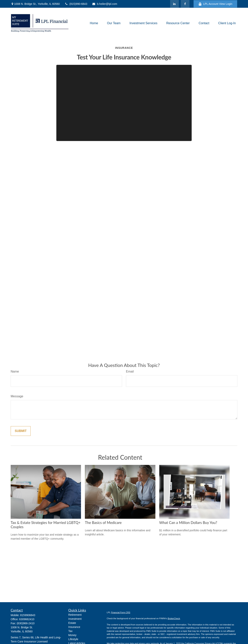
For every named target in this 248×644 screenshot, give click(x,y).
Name (15, 371)
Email (130, 371)
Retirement (75, 615)
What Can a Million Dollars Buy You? (188, 523)
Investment (75, 619)
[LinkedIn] (174, 4)
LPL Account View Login (215, 4)
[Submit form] (21, 431)
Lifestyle (73, 639)
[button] (94, 23)
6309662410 (27, 619)
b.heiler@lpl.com (105, 4)
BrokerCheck (174, 618)
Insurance (74, 627)
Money (72, 635)
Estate (72, 623)
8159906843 (28, 615)
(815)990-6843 (76, 4)
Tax (71, 631)
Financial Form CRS (121, 612)
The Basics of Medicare (103, 523)
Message (17, 396)
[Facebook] (185, 4)
